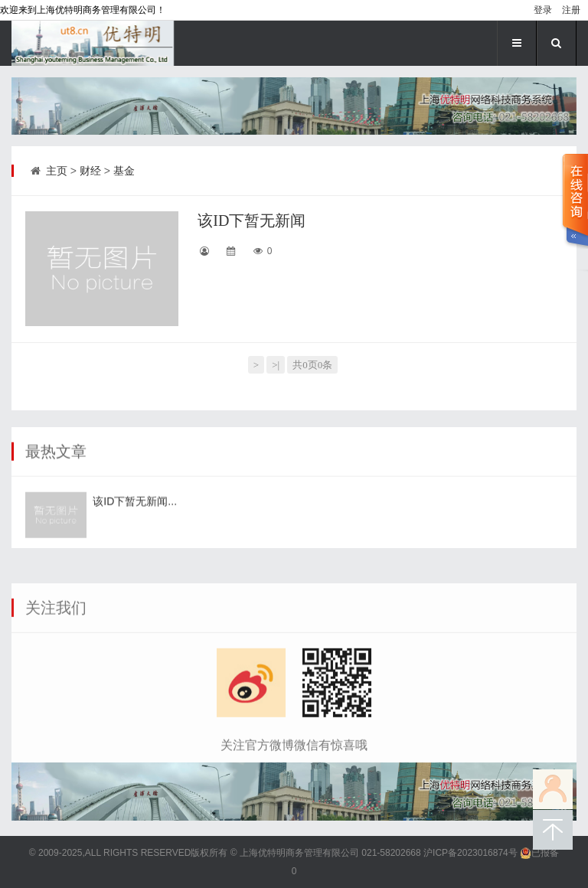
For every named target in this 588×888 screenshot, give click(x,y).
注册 (571, 10)
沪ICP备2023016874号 (470, 853)
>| (276, 365)
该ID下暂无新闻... (135, 517)
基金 (124, 171)
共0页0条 (312, 365)
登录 (543, 10)
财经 (90, 171)
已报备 (539, 853)
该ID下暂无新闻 (252, 220)
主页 (57, 171)
